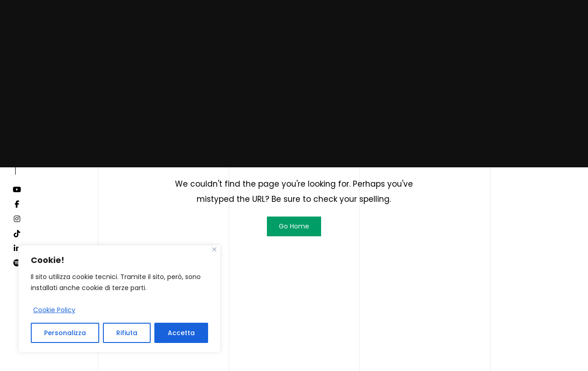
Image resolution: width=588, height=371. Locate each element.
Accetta (181, 333)
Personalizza (65, 333)
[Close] (214, 249)
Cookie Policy (54, 310)
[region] (119, 299)
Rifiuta (127, 333)
